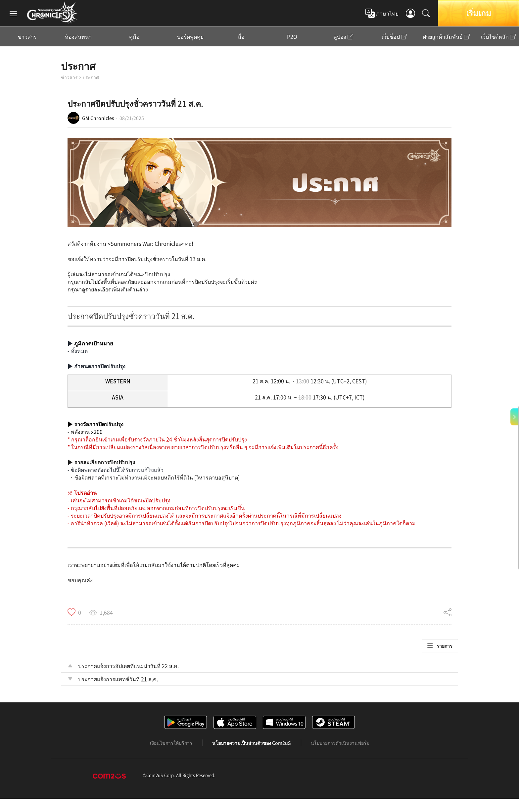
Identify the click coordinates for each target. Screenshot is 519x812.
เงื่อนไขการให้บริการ (171, 743)
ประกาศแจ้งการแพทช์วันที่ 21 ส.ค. (118, 679)
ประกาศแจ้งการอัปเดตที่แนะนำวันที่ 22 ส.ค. (128, 666)
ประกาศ (78, 66)
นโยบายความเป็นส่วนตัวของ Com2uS (252, 743)
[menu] (13, 13)
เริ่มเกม (479, 13)
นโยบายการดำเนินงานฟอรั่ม (340, 743)
